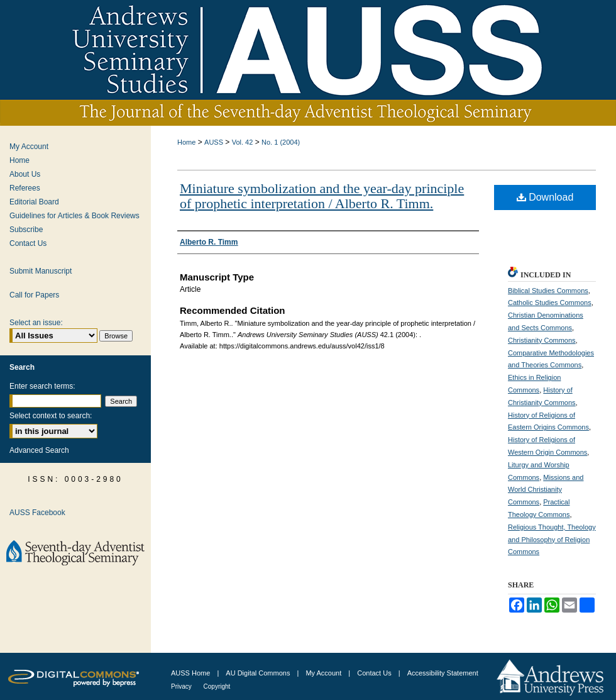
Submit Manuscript (41, 271)
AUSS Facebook (37, 513)
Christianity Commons (542, 340)
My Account (29, 147)
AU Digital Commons (259, 673)
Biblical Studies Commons (548, 291)
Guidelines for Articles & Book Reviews (74, 216)
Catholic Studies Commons (550, 303)
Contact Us (28, 243)
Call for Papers (34, 295)
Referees (25, 188)
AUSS (214, 142)
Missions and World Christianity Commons (546, 490)
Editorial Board (34, 202)
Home (186, 142)
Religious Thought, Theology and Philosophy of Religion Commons (552, 540)
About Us (25, 174)
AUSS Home (190, 673)
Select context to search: (51, 416)
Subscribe (26, 230)
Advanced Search (39, 450)
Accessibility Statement (443, 673)
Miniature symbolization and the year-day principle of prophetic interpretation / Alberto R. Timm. (322, 196)
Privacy (182, 686)
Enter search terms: (42, 386)
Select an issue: (36, 323)
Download (545, 197)
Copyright (217, 686)
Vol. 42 (243, 142)
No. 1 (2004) (281, 142)
